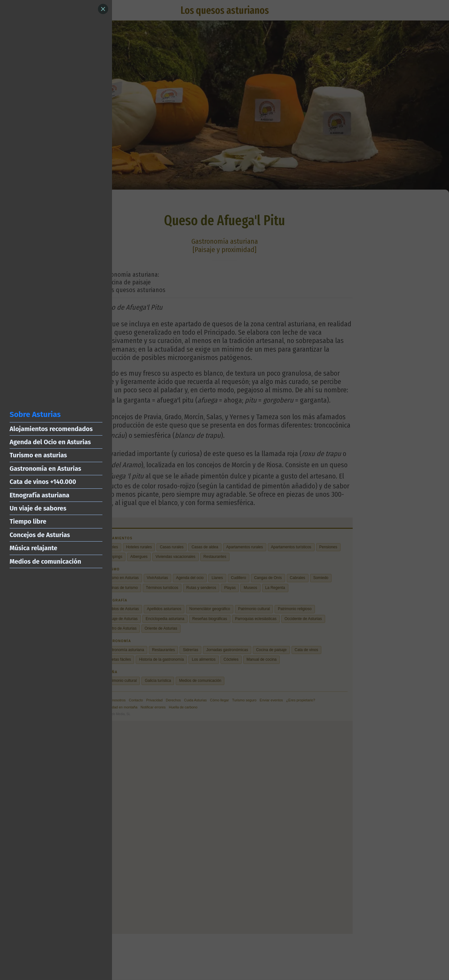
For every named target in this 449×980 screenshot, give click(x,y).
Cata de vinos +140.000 (43, 482)
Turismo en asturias (38, 455)
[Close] (103, 9)
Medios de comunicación (45, 561)
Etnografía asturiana (40, 495)
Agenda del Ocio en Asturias (50, 442)
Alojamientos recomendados (51, 429)
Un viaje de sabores (38, 508)
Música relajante (33, 548)
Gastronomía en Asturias (45, 469)
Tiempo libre (28, 521)
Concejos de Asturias (40, 535)
